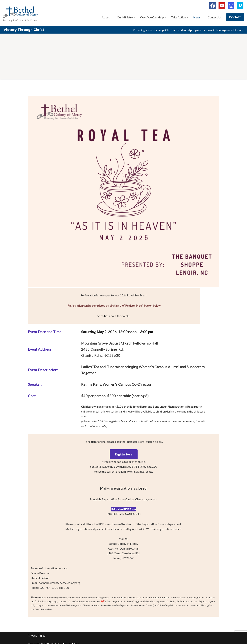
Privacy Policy (37, 631)
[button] (111, 17)
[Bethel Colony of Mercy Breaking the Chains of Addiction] (21, 13)
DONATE (235, 17)
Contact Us (215, 17)
